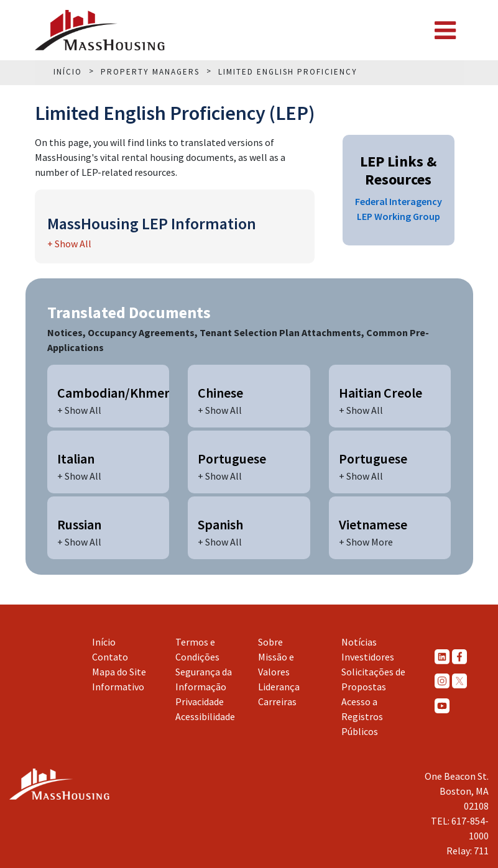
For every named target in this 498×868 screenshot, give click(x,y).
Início (104, 642)
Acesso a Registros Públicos (362, 716)
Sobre (270, 642)
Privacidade (200, 701)
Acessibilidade (205, 716)
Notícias (359, 642)
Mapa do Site (119, 672)
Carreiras (277, 701)
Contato (110, 657)
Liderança (279, 687)
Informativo (118, 687)
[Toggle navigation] (445, 30)
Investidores (368, 657)
